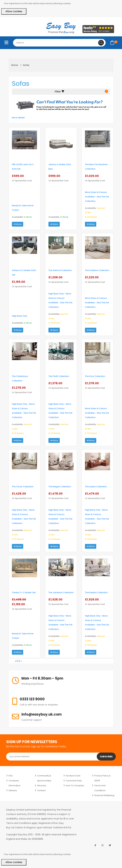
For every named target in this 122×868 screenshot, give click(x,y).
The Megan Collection (60, 487)
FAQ (11, 776)
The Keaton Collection (96, 592)
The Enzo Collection (95, 376)
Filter (81, 92)
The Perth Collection (59, 376)
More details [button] (18, 118)
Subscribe (106, 757)
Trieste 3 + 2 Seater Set (24, 592)
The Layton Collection (96, 487)
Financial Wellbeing (104, 795)
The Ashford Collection (60, 270)
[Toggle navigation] (6, 43)
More (18, 224)
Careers (41, 790)
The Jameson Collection (61, 592)
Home (15, 65)
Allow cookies (14, 11)
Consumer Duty (74, 781)
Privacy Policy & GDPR (102, 778)
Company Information (15, 783)
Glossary (42, 786)
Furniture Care (73, 776)
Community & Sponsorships (44, 778)
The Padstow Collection (97, 270)
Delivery (13, 790)
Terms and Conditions (100, 788)
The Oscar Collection (23, 487)
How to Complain (75, 786)
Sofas (26, 65)
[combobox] (59, 43)
